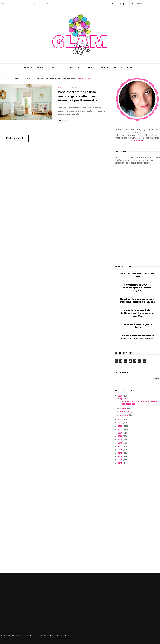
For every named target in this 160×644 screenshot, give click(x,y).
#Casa (105, 67)
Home (2, 4)
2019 (120, 439)
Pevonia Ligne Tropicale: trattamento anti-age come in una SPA (137, 313)
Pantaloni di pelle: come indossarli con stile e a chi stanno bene (137, 274)
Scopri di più (137, 141)
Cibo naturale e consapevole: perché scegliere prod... (138, 403)
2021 (120, 433)
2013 (120, 460)
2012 (120, 463)
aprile (123, 399)
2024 (120, 423)
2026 (120, 396)
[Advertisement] (133, 214)
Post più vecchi (14, 138)
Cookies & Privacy (40, 4)
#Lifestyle (58, 67)
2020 (120, 436)
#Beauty (42, 67)
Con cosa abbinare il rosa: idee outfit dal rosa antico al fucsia (137, 337)
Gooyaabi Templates (59, 635)
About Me (13, 4)
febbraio (125, 412)
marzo (124, 408)
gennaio (125, 415)
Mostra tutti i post (84, 79)
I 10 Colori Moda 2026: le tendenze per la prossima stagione (137, 288)
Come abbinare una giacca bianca (137, 326)
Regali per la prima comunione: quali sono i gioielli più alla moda (137, 300)
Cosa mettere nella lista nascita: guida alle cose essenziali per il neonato (77, 96)
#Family (132, 67)
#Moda (28, 67)
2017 (120, 446)
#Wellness (76, 67)
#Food (118, 67)
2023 (120, 426)
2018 (120, 443)
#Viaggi (92, 67)
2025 (120, 419)
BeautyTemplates (25, 635)
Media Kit (25, 4)
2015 (120, 453)
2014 (120, 456)
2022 (120, 429)
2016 (120, 450)
